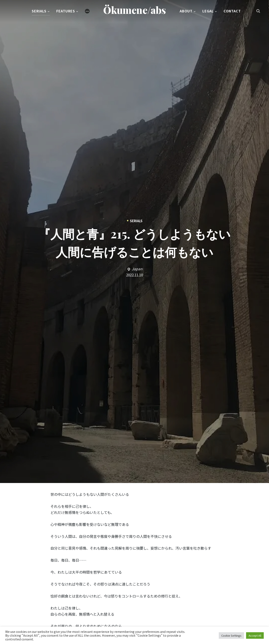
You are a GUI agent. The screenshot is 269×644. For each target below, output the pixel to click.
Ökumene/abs (135, 10)
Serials (39, 11)
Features (66, 11)
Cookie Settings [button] (231, 635)
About (186, 11)
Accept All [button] (255, 635)
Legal (208, 11)
